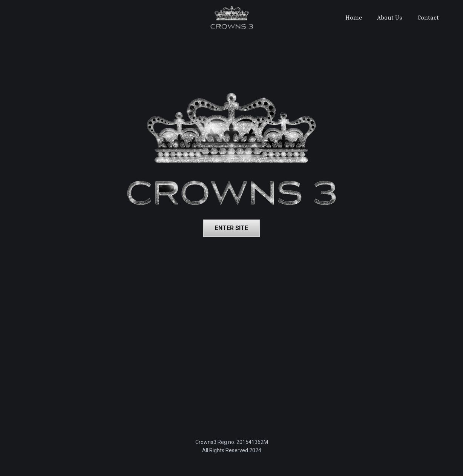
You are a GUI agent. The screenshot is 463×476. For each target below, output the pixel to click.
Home (354, 17)
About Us (390, 17)
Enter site (231, 228)
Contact (428, 17)
